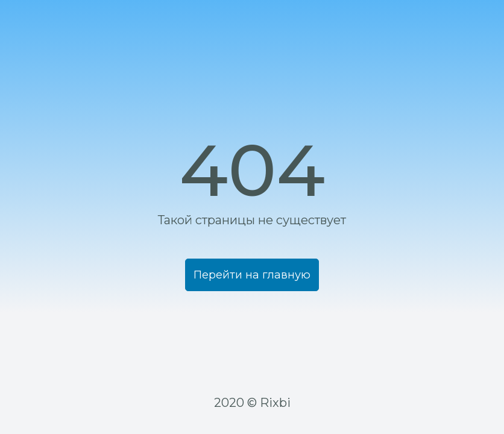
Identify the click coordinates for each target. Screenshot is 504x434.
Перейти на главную (252, 325)
